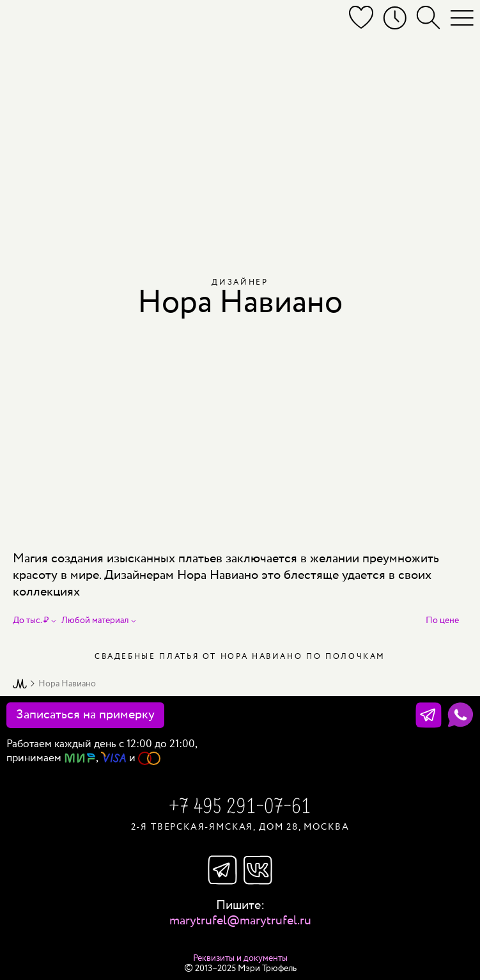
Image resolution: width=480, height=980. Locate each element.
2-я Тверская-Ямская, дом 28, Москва (240, 827)
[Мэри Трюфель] (24, 20)
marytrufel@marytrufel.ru (240, 921)
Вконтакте (258, 870)
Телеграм (222, 870)
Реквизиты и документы (240, 958)
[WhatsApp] (461, 715)
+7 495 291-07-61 (240, 808)
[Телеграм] (429, 715)
